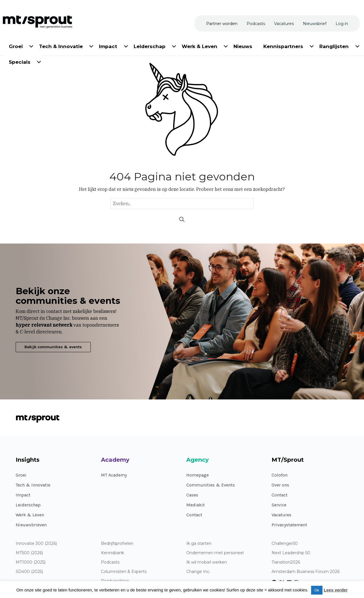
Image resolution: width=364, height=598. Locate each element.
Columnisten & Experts (124, 572)
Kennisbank (112, 553)
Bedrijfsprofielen (117, 544)
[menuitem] (16, 45)
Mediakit (196, 505)
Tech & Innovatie (33, 485)
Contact (194, 515)
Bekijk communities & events (53, 347)
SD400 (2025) (29, 572)
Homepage (197, 475)
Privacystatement (289, 525)
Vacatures (282, 515)
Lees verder (336, 590)
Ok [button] (317, 590)
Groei (21, 475)
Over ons (280, 485)
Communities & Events (211, 485)
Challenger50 (285, 544)
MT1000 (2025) (31, 562)
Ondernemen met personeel (215, 553)
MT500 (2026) (29, 553)
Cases (192, 495)
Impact (23, 495)
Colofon (280, 475)
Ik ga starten (199, 544)
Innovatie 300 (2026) (36, 544)
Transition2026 (286, 562)
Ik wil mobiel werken (207, 562)
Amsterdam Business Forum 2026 (306, 572)
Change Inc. (198, 572)
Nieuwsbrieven (31, 525)
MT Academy (114, 475)
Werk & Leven (30, 515)
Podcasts (110, 562)
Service (279, 505)
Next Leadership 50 (291, 553)
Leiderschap (28, 505)
